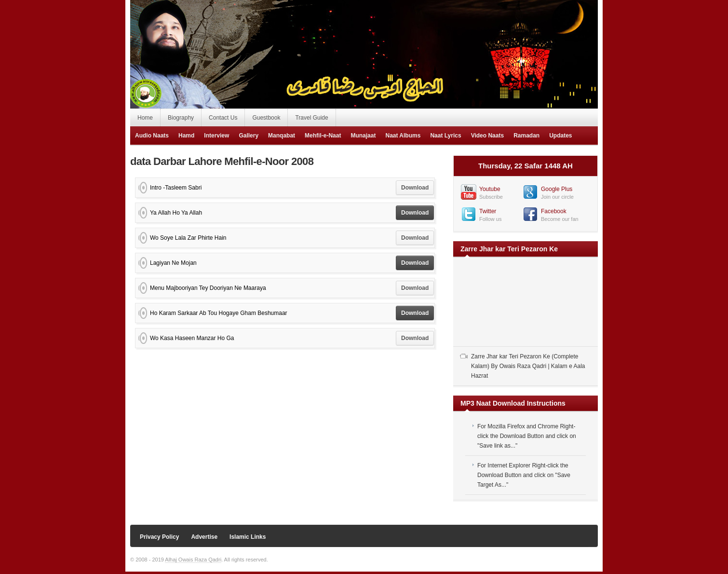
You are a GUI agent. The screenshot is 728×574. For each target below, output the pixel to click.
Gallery (249, 136)
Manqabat (282, 136)
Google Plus (557, 189)
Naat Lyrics (445, 136)
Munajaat (363, 136)
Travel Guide (311, 118)
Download (415, 188)
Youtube (490, 189)
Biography (181, 118)
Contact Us (223, 118)
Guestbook (266, 118)
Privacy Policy (159, 537)
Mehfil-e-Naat (323, 136)
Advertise (204, 537)
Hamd (186, 136)
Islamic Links (248, 537)
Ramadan (526, 136)
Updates (560, 136)
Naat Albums (403, 136)
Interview (216, 136)
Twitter (488, 211)
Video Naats (487, 136)
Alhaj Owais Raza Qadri (193, 560)
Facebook (554, 211)
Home (145, 118)
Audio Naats (152, 136)
